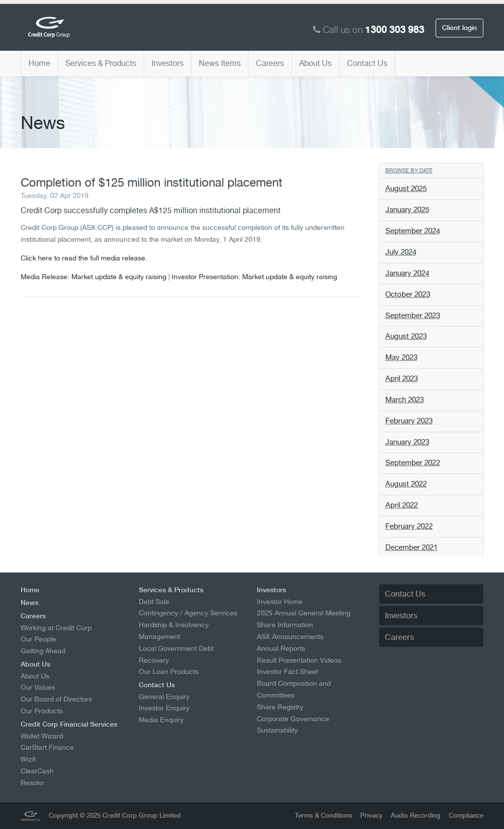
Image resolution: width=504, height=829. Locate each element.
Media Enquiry (161, 720)
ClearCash (37, 771)
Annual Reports (281, 648)
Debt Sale (154, 602)
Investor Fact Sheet (287, 671)
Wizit (28, 759)
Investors (168, 63)
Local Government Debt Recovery (176, 654)
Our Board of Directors (56, 699)
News (30, 603)
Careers (270, 63)
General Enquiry (164, 697)
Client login (459, 28)
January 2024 (407, 273)
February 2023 (409, 421)
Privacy (371, 815)
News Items (220, 63)
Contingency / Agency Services (188, 613)
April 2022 (402, 505)
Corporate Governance (293, 719)
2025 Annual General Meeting (304, 613)
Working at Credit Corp (56, 628)
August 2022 (406, 484)
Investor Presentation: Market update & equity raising (254, 276)
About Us (315, 63)
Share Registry (280, 707)
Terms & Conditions (324, 815)
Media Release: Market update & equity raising (94, 276)
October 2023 (408, 294)
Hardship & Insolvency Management (174, 631)
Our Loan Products (169, 671)
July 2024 (401, 252)
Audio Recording (416, 815)
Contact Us (367, 63)
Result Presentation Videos (299, 660)
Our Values (38, 687)
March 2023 (405, 400)
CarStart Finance (47, 747)
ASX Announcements (290, 637)
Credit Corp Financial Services (69, 724)
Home (39, 63)
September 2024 (413, 231)
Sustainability (277, 730)
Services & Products (101, 63)
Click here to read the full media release (83, 258)
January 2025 (407, 210)
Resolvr (32, 783)
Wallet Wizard (42, 736)
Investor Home (280, 602)
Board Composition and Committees (294, 689)
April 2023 (402, 379)
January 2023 (407, 442)
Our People (38, 639)
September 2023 (413, 316)
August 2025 (406, 189)
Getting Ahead (43, 651)
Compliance (466, 815)
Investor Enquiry (164, 708)
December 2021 (411, 547)
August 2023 (406, 336)
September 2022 (413, 463)
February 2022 (409, 526)
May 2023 (401, 357)
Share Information (285, 625)
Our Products (42, 711)
